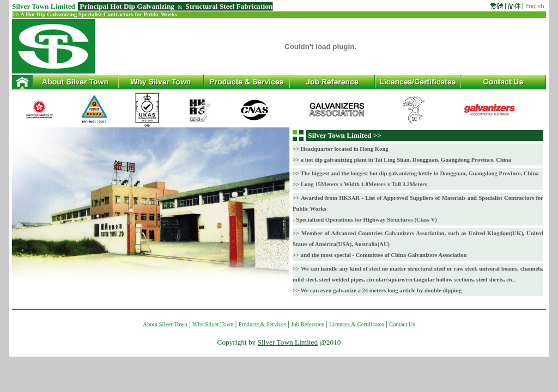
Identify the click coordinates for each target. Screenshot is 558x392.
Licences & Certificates (357, 324)
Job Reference (308, 324)
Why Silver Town (213, 324)
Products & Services (262, 324)
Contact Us (402, 324)
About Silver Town (165, 324)
